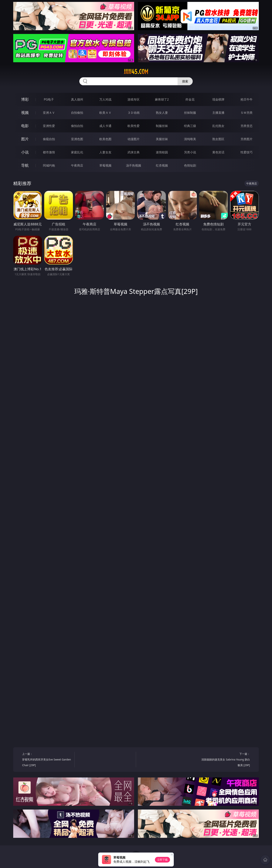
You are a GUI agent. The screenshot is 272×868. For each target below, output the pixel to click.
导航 (25, 165)
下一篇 (225, 760)
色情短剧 (190, 165)
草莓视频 (105, 165)
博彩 (25, 99)
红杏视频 (162, 165)
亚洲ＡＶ (49, 113)
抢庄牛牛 (246, 99)
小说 (25, 152)
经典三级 (190, 126)
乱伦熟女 (218, 126)
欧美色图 (105, 139)
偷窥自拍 (49, 139)
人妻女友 (105, 152)
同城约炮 (49, 165)
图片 (25, 139)
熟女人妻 (162, 113)
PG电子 (49, 99)
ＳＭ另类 (246, 113)
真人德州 (77, 99)
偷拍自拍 (77, 126)
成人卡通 (105, 126)
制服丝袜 (162, 126)
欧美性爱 (134, 126)
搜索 (185, 81)
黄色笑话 (218, 152)
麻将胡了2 (162, 99)
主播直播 (218, 113)
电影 (25, 126)
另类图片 (246, 139)
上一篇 (47, 760)
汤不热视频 (134, 165)
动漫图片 (134, 139)
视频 (25, 113)
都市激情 (49, 152)
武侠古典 (134, 152)
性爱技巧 (246, 152)
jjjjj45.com (136, 72)
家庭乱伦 (77, 152)
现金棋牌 (218, 99)
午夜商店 (77, 165)
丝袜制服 (190, 113)
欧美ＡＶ (105, 113)
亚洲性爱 (49, 126)
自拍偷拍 (77, 113)
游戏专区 (134, 99)
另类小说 (190, 152)
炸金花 (190, 99)
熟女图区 (218, 139)
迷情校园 (162, 152)
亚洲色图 (77, 139)
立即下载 (162, 860)
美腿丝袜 (162, 139)
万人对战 (105, 99)
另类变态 (246, 126)
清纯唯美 (190, 139)
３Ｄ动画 (134, 113)
